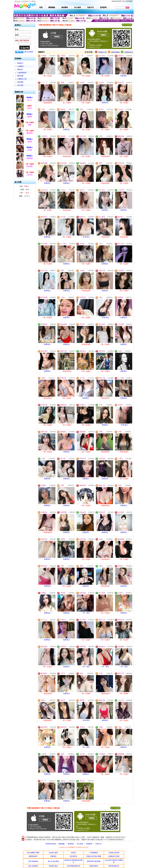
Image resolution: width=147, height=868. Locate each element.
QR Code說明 (127, 25)
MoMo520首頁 (117, 1)
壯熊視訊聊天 (94, 866)
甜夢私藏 (30, 158)
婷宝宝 (30, 108)
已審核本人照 (22, 79)
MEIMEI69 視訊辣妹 (94, 861)
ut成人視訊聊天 (33, 866)
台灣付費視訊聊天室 (73, 866)
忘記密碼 (30, 52)
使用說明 (89, 844)
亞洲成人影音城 (114, 853)
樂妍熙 (30, 117)
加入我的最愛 (128, 1)
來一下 (30, 100)
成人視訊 (20, 85)
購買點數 (61, 844)
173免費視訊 (94, 853)
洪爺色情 (53, 856)
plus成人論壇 (53, 853)
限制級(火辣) (103, 52)
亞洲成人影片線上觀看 (94, 856)
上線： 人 (24, 186)
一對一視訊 (86, 613)
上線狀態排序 (22, 73)
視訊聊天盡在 (53, 866)
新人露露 (30, 166)
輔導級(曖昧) (116, 52)
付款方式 (98, 844)
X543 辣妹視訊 (33, 861)
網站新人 (20, 69)
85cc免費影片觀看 (33, 853)
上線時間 (20, 66)
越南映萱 (30, 133)
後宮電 (73, 853)
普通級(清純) (129, 52)
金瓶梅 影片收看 (114, 856)
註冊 (25, 52)
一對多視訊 (86, 237)
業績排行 (20, 63)
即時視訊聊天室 (114, 866)
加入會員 (80, 844)
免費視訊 (124, 76)
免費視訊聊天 (33, 856)
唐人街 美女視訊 (53, 861)
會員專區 (71, 844)
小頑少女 (30, 175)
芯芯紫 (30, 150)
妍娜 (30, 125)
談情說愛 (20, 82)
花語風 (30, 141)
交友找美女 (73, 856)
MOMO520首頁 (51, 844)
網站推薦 (20, 76)
